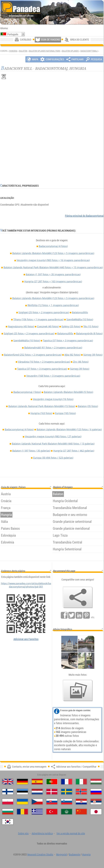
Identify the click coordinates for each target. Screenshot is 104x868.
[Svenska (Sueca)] (67, 792)
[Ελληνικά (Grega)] (37, 812)
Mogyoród (62, 854)
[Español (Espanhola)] (37, 782)
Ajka (72, 355)
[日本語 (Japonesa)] (96, 812)
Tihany (38, 319)
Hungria (13, 51)
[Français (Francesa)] (67, 782)
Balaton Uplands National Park (45, 51)
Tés (91, 326)
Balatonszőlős (80, 312)
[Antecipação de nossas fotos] (78, 691)
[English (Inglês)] (8, 782)
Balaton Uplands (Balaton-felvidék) (53, 253)
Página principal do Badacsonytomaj (84, 216)
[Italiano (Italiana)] (81, 782)
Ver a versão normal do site (71, 833)
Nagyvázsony (21, 326)
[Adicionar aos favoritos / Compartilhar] (78, 597)
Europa (65, 413)
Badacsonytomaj (89, 51)
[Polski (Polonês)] (8, 802)
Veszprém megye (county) (53, 260)
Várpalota (44, 362)
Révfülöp (53, 305)
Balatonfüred (33, 355)
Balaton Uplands (70, 51)
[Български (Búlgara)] (8, 812)
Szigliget (44, 312)
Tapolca (68, 340)
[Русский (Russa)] (96, 792)
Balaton (23, 51)
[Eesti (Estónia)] (22, 792)
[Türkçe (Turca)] (52, 812)
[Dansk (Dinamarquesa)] (52, 792)
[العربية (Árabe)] (67, 812)
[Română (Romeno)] (22, 812)
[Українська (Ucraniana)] (22, 802)
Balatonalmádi (53, 347)
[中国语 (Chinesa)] (81, 812)
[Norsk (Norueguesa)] (81, 792)
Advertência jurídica (42, 833)
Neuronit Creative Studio (40, 854)
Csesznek (48, 326)
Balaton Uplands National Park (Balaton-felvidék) (53, 267)
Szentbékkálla (80, 319)
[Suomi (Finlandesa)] (8, 792)
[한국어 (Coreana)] (8, 822)
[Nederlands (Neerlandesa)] (37, 792)
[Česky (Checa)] (37, 802)
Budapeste (74, 854)
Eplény (71, 326)
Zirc (81, 362)
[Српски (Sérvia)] (96, 802)
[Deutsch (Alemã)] (22, 782)
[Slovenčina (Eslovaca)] (52, 802)
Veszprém (53, 376)
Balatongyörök (89, 333)
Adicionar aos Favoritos (26, 639)
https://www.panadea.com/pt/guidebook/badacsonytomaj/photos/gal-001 (26, 585)
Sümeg (93, 355)
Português (13, 34)
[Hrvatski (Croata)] (81, 802)
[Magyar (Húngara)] (96, 782)
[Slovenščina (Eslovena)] (67, 802)
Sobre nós (23, 833)
